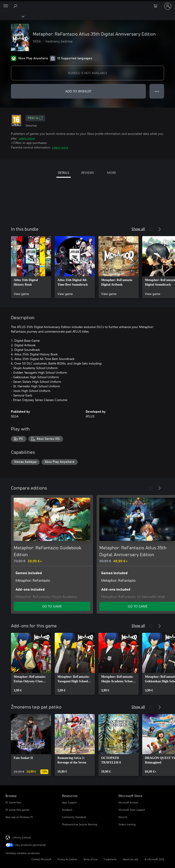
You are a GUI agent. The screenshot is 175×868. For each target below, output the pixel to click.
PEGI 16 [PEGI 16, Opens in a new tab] (35, 118)
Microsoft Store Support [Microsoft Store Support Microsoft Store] (132, 810)
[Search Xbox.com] (16, 6)
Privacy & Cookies (67, 859)
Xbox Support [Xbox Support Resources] (69, 802)
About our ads (131, 859)
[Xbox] (12, 16)
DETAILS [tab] (63, 173)
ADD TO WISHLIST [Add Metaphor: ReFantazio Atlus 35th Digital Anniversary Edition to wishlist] (78, 91)
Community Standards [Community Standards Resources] (74, 817)
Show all (138, 229)
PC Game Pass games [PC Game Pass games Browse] (17, 810)
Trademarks (110, 859)
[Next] (160, 229)
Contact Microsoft (41, 859)
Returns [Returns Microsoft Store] (123, 817)
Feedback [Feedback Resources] (67, 810)
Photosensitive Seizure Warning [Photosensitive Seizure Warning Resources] (80, 824)
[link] (31, 267)
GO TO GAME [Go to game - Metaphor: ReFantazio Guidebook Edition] (52, 606)
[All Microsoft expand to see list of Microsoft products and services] (6, 6)
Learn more (27, 138)
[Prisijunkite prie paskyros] (168, 6)
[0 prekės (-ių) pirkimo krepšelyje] (157, 6)
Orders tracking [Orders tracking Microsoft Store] (127, 824)
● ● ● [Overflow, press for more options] (157, 91)
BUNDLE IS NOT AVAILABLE (88, 73)
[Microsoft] (87, 3)
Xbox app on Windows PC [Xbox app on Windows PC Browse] (19, 817)
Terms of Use (90, 859)
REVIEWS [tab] (88, 173)
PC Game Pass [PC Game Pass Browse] (13, 802)
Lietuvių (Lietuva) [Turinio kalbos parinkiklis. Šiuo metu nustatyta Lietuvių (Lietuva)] (22, 837)
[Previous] (150, 229)
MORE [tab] (112, 173)
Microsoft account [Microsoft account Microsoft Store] (128, 802)
